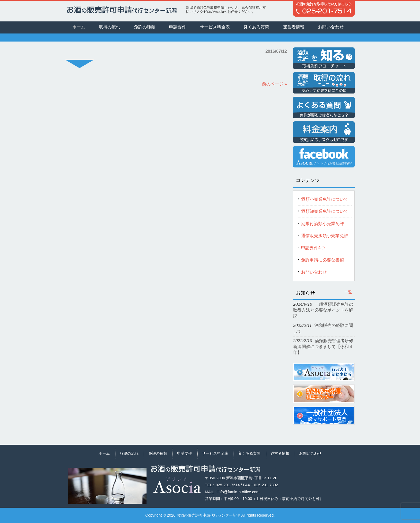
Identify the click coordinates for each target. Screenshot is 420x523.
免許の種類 (158, 453)
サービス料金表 (215, 453)
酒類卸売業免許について (325, 211)
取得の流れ (129, 453)
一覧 (348, 292)
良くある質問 (249, 453)
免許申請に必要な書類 (322, 260)
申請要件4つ (313, 248)
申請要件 (185, 453)
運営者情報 (280, 453)
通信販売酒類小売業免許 (325, 236)
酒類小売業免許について (325, 199)
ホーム (104, 453)
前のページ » (274, 84)
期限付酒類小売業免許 (322, 224)
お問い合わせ (314, 272)
